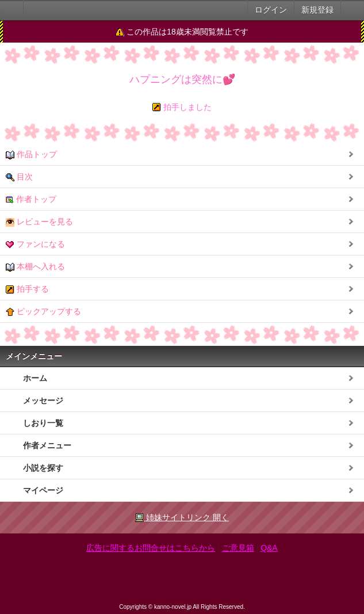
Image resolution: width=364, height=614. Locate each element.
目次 (19, 177)
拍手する (27, 289)
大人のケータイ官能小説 (12, 10)
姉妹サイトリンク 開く (182, 518)
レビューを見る (39, 222)
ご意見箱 (238, 548)
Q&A (269, 548)
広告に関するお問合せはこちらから (151, 548)
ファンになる (35, 244)
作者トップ (31, 199)
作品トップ (31, 155)
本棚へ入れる (35, 267)
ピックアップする (43, 312)
